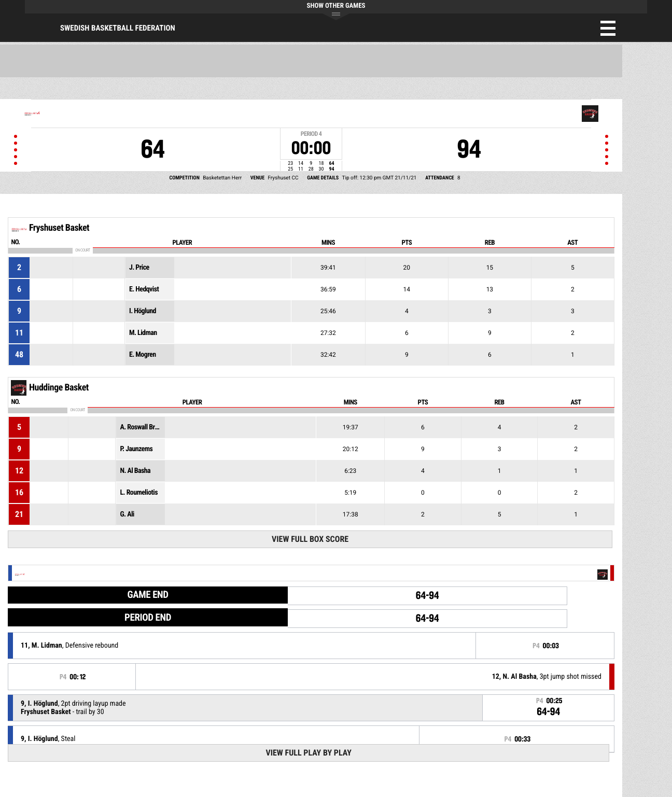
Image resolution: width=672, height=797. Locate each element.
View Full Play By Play (308, 753)
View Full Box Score (310, 539)
